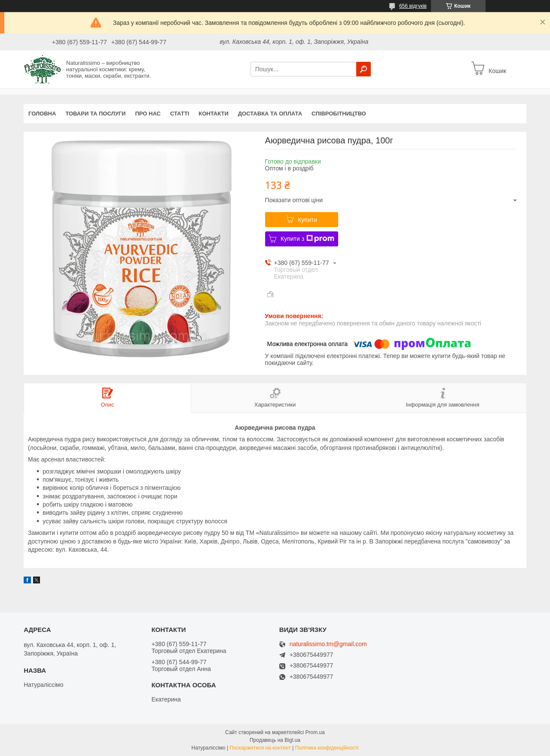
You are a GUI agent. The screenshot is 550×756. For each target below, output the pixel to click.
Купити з (307, 239)
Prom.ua (315, 732)
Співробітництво (339, 114)
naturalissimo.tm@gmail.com (328, 644)
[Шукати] (364, 69)
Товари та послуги (95, 114)
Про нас (148, 114)
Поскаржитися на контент (260, 748)
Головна (42, 114)
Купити (307, 220)
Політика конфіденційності (327, 748)
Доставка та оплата (270, 114)
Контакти (214, 114)
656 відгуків (413, 6)
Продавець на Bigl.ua (275, 740)
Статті (180, 114)
